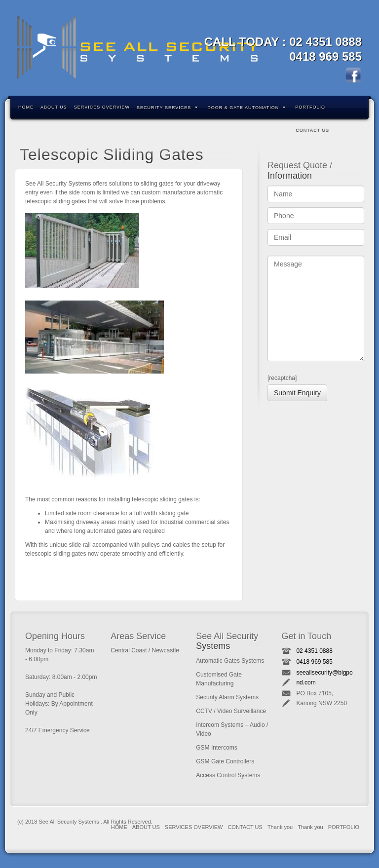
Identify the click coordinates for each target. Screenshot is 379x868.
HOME (26, 107)
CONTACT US (312, 130)
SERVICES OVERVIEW (102, 107)
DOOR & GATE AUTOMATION (246, 108)
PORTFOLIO (310, 107)
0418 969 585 (325, 57)
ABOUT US (54, 107)
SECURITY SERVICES (167, 108)
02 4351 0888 (325, 42)
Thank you (280, 827)
